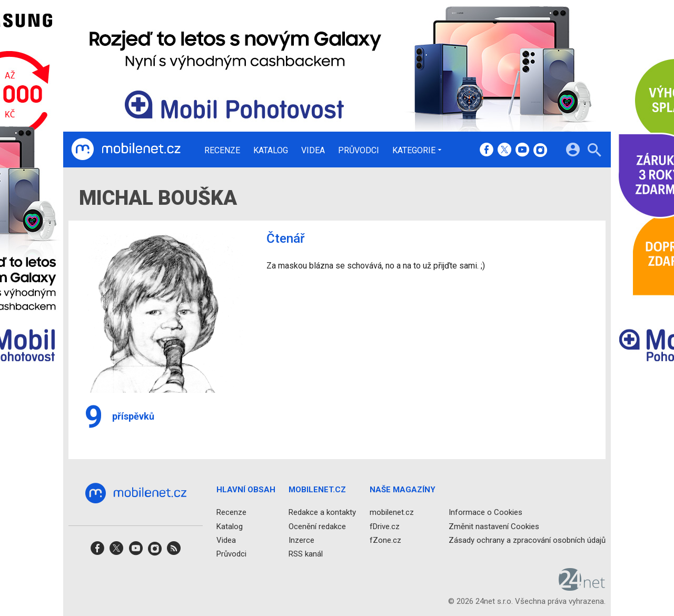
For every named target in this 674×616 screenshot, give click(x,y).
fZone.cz (385, 540)
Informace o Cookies (485, 513)
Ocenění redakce (317, 526)
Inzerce (301, 540)
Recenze (222, 151)
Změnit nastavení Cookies (494, 526)
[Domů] (126, 150)
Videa (313, 151)
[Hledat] (594, 151)
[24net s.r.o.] (582, 588)
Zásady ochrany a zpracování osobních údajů (527, 540)
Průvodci (359, 151)
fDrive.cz (385, 526)
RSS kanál (306, 554)
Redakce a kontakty (322, 513)
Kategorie (414, 150)
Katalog (271, 151)
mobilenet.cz (392, 513)
